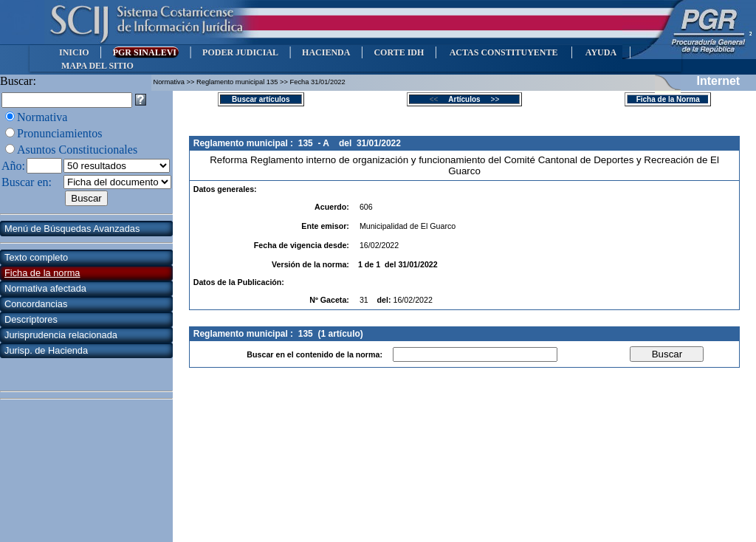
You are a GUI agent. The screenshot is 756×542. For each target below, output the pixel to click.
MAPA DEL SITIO (97, 66)
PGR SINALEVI (146, 52)
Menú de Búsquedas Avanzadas (72, 229)
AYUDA (601, 52)
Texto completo (36, 257)
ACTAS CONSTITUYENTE (504, 52)
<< (438, 99)
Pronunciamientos (60, 133)
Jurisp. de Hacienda (46, 350)
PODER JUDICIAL (240, 52)
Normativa (42, 117)
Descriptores (31, 319)
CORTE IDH (399, 52)
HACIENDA (326, 52)
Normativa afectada (45, 288)
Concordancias (36, 304)
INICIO (74, 52)
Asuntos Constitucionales (77, 150)
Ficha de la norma (42, 273)
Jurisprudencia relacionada (61, 335)
